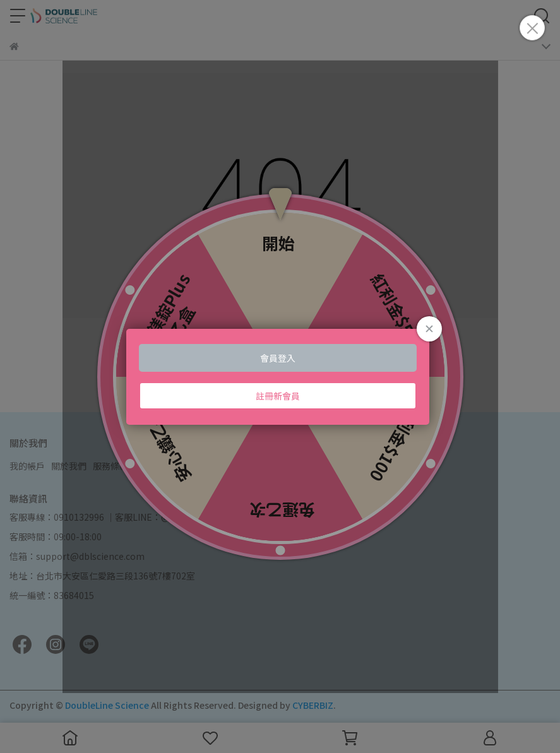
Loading (280, 376)
